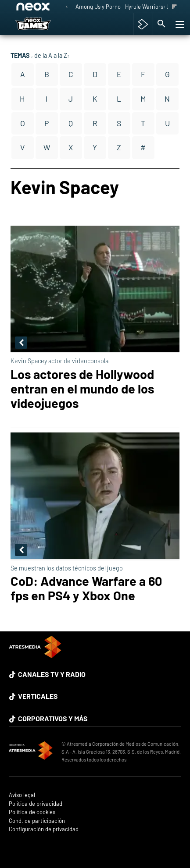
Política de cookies (32, 812)
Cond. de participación (37, 821)
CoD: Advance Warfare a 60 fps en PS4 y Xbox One (86, 588)
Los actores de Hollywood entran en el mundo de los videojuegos (82, 388)
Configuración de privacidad (44, 829)
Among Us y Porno (98, 7)
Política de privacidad (36, 804)
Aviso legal (22, 795)
